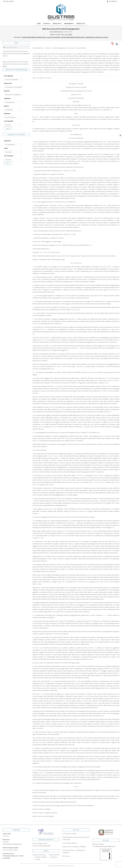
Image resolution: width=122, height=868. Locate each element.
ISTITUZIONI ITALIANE (69, 834)
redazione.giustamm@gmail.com (12, 844)
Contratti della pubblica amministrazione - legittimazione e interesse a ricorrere (85, 37)
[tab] (76, 838)
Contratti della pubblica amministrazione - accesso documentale (41, 37)
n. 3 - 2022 (69, 34)
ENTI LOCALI (66, 856)
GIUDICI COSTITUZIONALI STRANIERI (74, 847)
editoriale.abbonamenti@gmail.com (105, 846)
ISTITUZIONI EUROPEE (70, 843)
